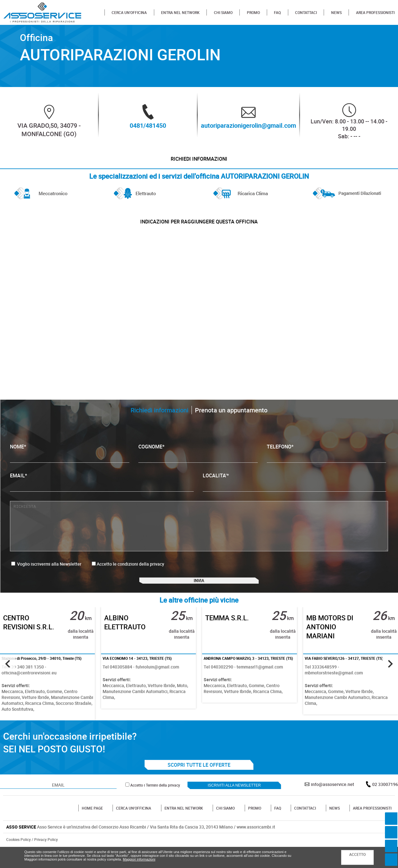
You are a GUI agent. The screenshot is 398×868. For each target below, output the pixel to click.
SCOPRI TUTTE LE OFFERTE (199, 784)
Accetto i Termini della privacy (155, 805)
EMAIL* (102, 493)
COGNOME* (198, 464)
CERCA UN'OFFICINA (129, 12)
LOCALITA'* (294, 493)
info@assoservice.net (333, 804)
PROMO (253, 12)
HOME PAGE (92, 828)
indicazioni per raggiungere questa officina (199, 230)
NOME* (70, 464)
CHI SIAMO (223, 12)
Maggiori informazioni (139, 859)
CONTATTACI (306, 12)
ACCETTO (357, 854)
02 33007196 (385, 804)
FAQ (277, 12)
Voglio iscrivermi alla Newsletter (46, 575)
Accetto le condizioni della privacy (130, 575)
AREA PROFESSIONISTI (375, 12)
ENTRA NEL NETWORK (180, 12)
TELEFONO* (326, 464)
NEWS (336, 12)
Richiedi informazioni (199, 162)
